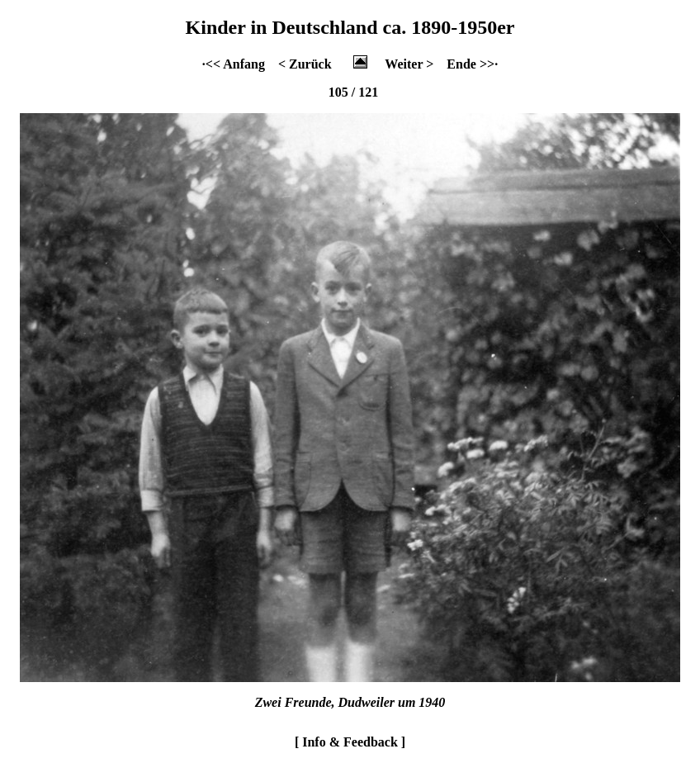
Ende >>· (472, 64)
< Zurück (305, 64)
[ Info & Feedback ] (350, 742)
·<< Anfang (234, 64)
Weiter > (409, 64)
